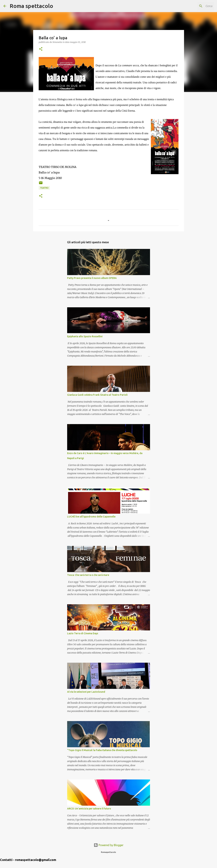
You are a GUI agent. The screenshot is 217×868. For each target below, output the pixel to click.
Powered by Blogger (109, 845)
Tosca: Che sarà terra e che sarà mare (88, 575)
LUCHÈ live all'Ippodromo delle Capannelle (91, 517)
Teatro (44, 188)
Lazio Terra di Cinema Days (83, 633)
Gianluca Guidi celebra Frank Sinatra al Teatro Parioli (97, 395)
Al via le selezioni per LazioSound (86, 692)
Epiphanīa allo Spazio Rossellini (85, 336)
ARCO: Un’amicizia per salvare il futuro (89, 809)
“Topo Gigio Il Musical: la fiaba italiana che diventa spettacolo (102, 750)
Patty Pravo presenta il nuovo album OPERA (92, 278)
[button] (41, 49)
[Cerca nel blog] (196, 6)
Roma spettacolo (31, 6)
